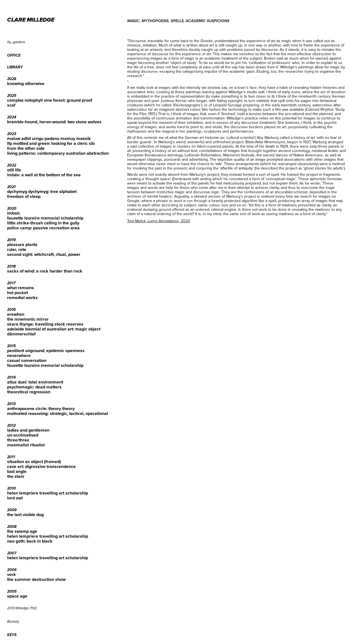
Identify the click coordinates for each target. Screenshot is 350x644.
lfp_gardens (16, 42)
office (14, 55)
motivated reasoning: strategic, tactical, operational (58, 413)
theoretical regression (29, 392)
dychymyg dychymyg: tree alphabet (42, 191)
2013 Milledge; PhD (22, 608)
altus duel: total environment (35, 382)
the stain (16, 476)
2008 (12, 527)
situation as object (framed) (34, 462)
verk (11, 574)
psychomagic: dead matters (34, 387)
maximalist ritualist (26, 445)
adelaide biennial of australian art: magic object (54, 329)
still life (14, 170)
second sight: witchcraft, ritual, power (44, 254)
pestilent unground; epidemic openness (46, 351)
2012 (11, 426)
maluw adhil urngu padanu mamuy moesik (49, 138)
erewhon (16, 314)
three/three (18, 440)
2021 (11, 187)
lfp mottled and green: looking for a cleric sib (51, 143)
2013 (11, 404)
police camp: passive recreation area (43, 228)
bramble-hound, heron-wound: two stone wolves (54, 122)
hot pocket (17, 293)
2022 (12, 165)
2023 (12, 134)
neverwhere (19, 355)
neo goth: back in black (30, 541)
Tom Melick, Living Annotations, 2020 (159, 221)
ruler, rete (17, 249)
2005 (12, 592)
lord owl (15, 498)
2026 (12, 79)
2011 (11, 457)
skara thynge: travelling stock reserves (45, 324)
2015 (11, 346)
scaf (11, 105)
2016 (11, 310)
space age (17, 596)
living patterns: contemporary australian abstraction (58, 153)
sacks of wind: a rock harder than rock (45, 271)
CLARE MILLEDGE (31, 20)
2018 (11, 267)
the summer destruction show (36, 579)
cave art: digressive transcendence (41, 466)
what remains (21, 288)
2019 (11, 240)
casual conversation (27, 360)
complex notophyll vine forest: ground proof (50, 100)
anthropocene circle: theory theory (41, 409)
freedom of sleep (24, 196)
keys (12, 635)
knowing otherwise (26, 84)
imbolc (14, 213)
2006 (12, 570)
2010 (11, 488)
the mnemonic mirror (28, 319)
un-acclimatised (23, 435)
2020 (12, 209)
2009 (12, 510)
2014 (11, 377)
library (15, 67)
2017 (11, 283)
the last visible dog (25, 515)
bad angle (17, 471)
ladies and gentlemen (28, 430)
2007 (12, 553)
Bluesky (13, 622)
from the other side (26, 148)
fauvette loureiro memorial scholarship (45, 218)
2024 (12, 117)
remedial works (22, 298)
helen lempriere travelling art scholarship (48, 493)
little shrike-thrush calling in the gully (43, 223)
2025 (12, 96)
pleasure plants (22, 245)
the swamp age (22, 531)
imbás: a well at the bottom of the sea (44, 175)
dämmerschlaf (21, 334)
